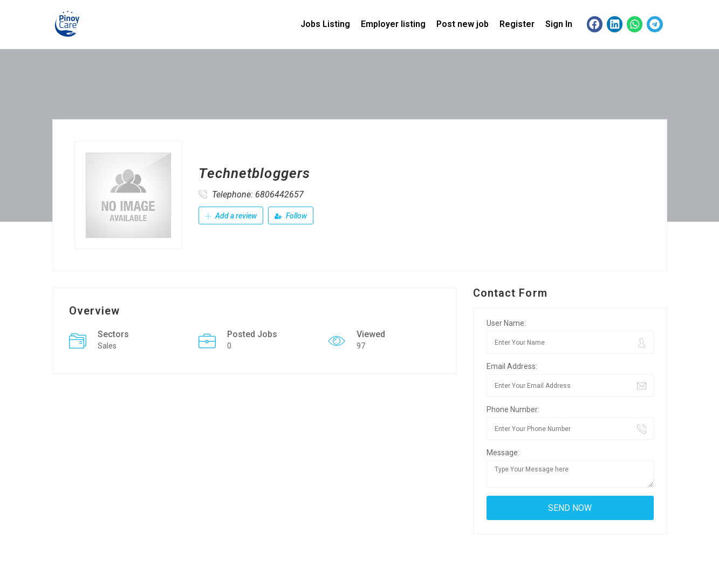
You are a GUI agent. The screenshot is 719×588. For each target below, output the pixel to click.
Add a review (231, 216)
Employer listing (393, 24)
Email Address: (512, 366)
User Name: (506, 323)
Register (517, 24)
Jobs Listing (325, 24)
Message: (503, 453)
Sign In (559, 24)
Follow (291, 216)
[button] (595, 24)
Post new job (463, 24)
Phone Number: (513, 409)
